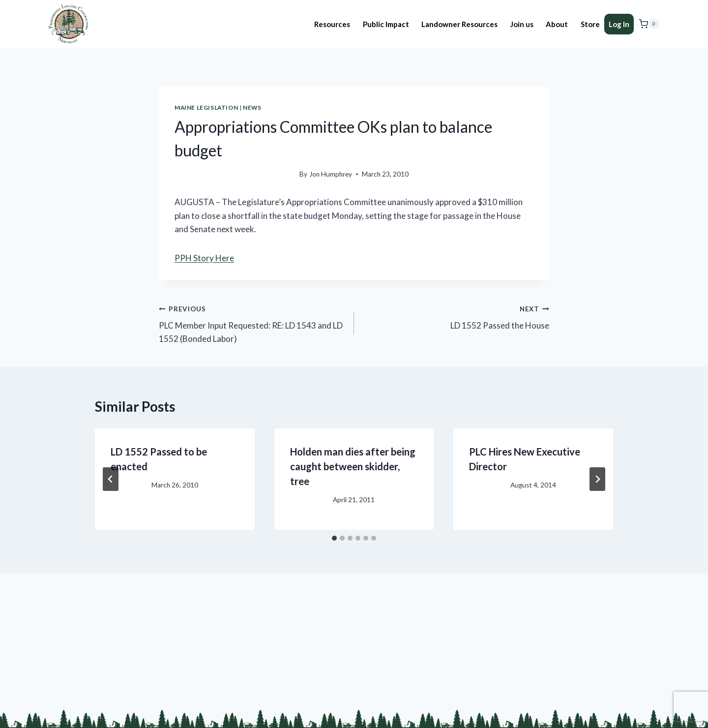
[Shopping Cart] (649, 24)
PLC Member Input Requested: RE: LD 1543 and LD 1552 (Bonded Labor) (252, 323)
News (252, 107)
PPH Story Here (204, 258)
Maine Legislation (206, 107)
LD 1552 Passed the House (456, 316)
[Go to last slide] (111, 479)
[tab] (334, 538)
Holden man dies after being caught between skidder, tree (353, 466)
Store (590, 24)
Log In (619, 24)
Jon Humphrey (331, 174)
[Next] (597, 479)
